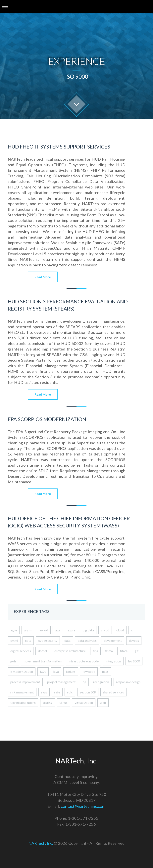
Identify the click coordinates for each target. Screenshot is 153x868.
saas (44, 692)
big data (88, 630)
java (56, 671)
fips (95, 651)
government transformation (43, 661)
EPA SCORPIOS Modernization (47, 419)
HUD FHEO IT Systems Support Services (59, 147)
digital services (21, 651)
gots (13, 661)
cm (133, 630)
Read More (43, 277)
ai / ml (28, 630)
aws (58, 630)
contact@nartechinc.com (83, 806)
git (137, 651)
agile (14, 630)
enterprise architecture (70, 651)
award (44, 630)
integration (113, 661)
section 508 (88, 692)
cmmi (14, 640)
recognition (101, 682)
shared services (113, 692)
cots (28, 640)
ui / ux (64, 702)
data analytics (87, 640)
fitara (124, 651)
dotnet (43, 651)
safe (57, 692)
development (113, 640)
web (103, 702)
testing (48, 702)
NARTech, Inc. (41, 843)
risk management (22, 692)
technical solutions (23, 702)
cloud (120, 630)
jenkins (71, 671)
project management (61, 682)
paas (105, 671)
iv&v (43, 671)
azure (72, 630)
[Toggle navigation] (5, 6)
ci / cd (105, 630)
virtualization (84, 702)
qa (84, 682)
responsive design (128, 682)
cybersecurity (48, 640)
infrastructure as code (84, 661)
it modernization (22, 671)
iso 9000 (134, 661)
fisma (109, 651)
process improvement (25, 682)
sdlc (70, 692)
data (67, 640)
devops (134, 640)
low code (89, 671)
